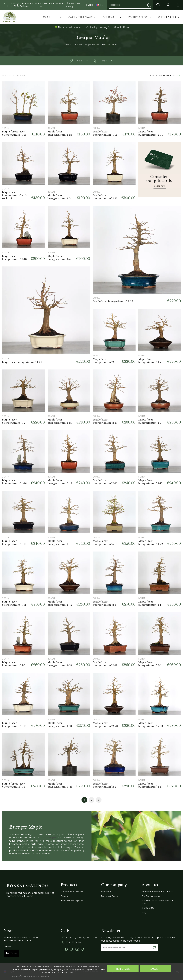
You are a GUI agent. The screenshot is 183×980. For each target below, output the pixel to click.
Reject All (123, 969)
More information (21, 976)
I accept (155, 969)
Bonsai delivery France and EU (52, 5)
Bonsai (46, 17)
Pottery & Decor (138, 17)
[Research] (130, 5)
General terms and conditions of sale (159, 902)
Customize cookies (40, 976)
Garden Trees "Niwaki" (81, 17)
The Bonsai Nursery (73, 5)
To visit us (11, 953)
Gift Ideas (108, 17)
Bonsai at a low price (72, 900)
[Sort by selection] (170, 76)
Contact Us (148, 908)
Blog (90, 5)
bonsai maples (48, 838)
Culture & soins (167, 17)
